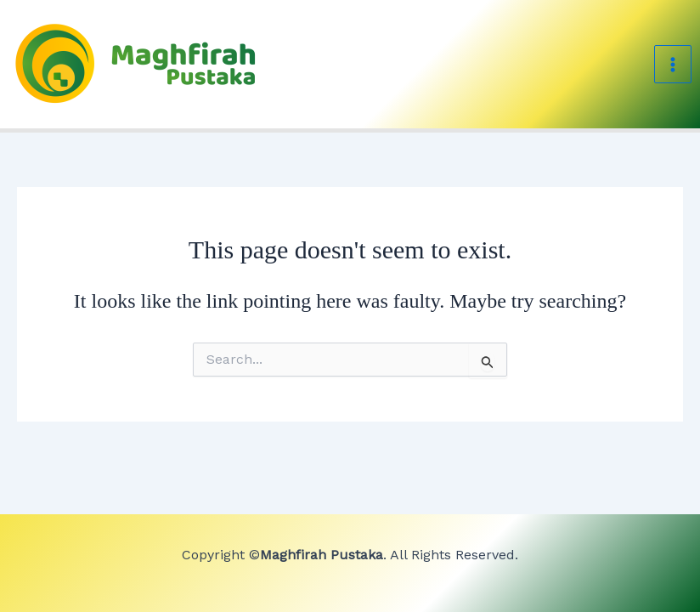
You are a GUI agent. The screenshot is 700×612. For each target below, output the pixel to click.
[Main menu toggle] (673, 64)
